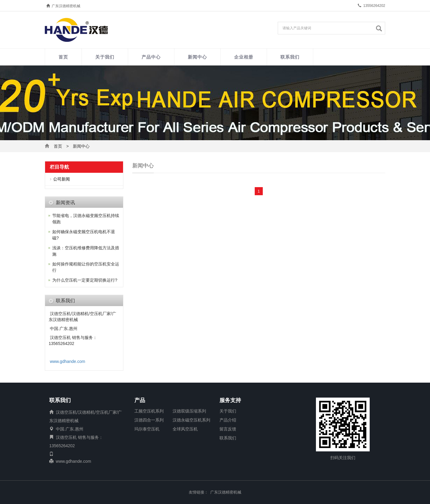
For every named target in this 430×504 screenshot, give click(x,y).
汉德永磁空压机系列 (191, 420)
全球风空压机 (185, 429)
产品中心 (151, 57)
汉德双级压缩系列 (189, 411)
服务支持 (230, 401)
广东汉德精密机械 (226, 492)
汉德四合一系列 (149, 420)
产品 (140, 401)
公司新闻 (62, 179)
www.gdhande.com (67, 361)
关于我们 (105, 57)
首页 (63, 57)
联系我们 (290, 57)
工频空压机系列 (149, 411)
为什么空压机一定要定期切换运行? (85, 280)
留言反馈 (228, 429)
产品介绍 (228, 420)
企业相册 (244, 57)
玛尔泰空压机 (147, 429)
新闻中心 (197, 57)
